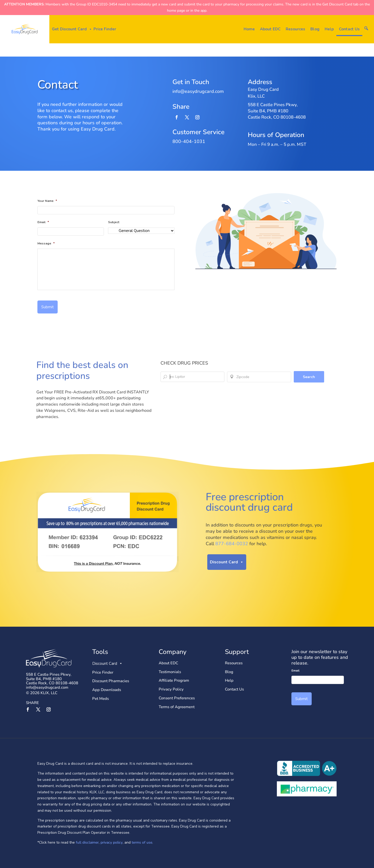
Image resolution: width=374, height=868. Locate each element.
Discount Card (227, 562)
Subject (114, 222)
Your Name (47, 201)
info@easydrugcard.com (47, 687)
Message (46, 244)
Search (309, 377)
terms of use (142, 842)
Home (249, 29)
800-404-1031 (189, 141)
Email (43, 222)
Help (329, 29)
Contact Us (349, 29)
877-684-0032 (232, 544)
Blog (315, 29)
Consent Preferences (177, 698)
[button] (366, 28)
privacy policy (112, 842)
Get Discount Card (72, 29)
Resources (295, 29)
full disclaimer (87, 842)
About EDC (270, 29)
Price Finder (105, 29)
